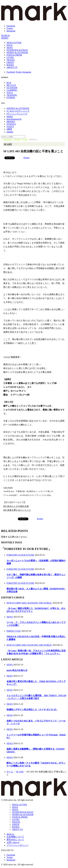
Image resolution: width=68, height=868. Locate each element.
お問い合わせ (13, 842)
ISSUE (10, 45)
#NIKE (10, 117)
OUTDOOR (12, 88)
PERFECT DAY (14, 631)
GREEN (10, 62)
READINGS (8, 139)
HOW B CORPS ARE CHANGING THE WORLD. (29, 603)
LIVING (10, 57)
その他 (25, 139)
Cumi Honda (8, 488)
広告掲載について (15, 837)
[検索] (5, 35)
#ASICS (10, 127)
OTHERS (11, 98)
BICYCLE (11, 85)
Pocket (26, 158)
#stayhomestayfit (14, 119)
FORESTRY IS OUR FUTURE (20, 555)
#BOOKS (11, 122)
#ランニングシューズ (17, 114)
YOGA (10, 93)
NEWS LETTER (14, 43)
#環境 (9, 129)
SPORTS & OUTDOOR (17, 53)
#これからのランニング (18, 111)
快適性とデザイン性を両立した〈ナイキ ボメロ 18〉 (32, 710)
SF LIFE (8, 144)
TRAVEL (11, 60)
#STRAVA (11, 124)
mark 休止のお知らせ (17, 670)
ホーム (10, 772)
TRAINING (12, 95)
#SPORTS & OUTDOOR (18, 108)
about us (10, 834)
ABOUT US (12, 67)
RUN (9, 83)
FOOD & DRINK (14, 55)
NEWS (10, 48)
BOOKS (10, 65)
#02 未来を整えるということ (17, 510)
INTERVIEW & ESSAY (17, 50)
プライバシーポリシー (17, 845)
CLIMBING (12, 90)
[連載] (5, 38)
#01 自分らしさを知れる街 (16, 506)
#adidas (10, 132)
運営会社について (15, 840)
